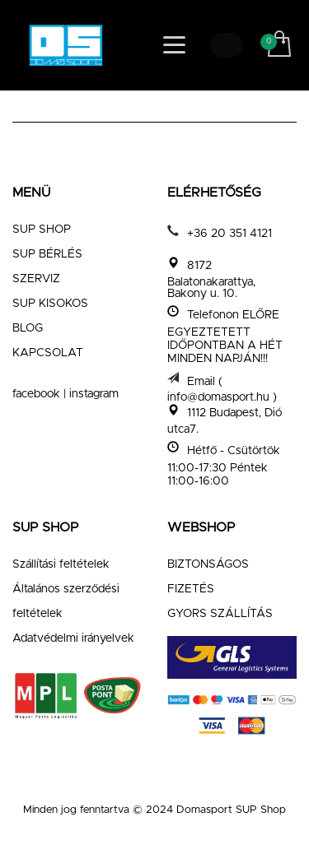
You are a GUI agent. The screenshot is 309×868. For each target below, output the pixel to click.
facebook (36, 394)
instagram (94, 394)
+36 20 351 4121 (229, 234)
